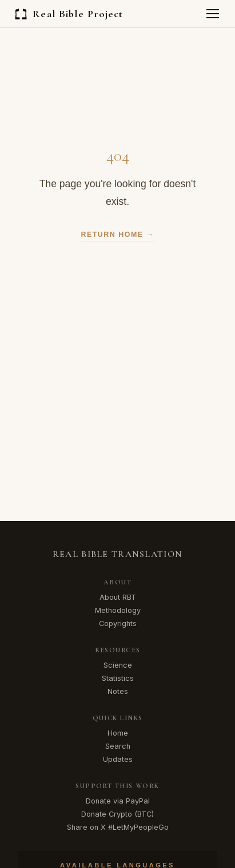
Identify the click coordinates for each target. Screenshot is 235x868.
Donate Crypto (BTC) (117, 814)
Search (118, 746)
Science (118, 665)
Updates (118, 759)
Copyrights (118, 623)
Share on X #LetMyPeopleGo (118, 827)
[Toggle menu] (213, 14)
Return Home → (117, 235)
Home (118, 733)
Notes (118, 691)
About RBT (118, 597)
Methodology (118, 610)
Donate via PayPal (118, 801)
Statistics (118, 678)
